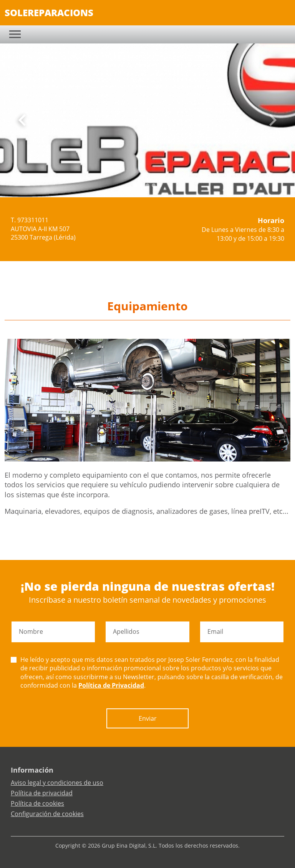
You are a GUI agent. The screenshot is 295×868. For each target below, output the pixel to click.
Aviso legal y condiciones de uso (57, 783)
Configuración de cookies (47, 814)
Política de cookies (37, 803)
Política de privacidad (42, 793)
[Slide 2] (147, 185)
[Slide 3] (154, 185)
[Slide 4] (160, 185)
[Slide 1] (141, 185)
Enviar (148, 718)
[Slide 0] (135, 185)
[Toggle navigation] (15, 34)
